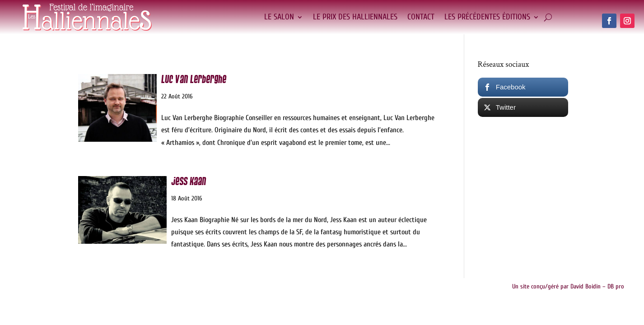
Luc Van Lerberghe (194, 80)
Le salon (279, 17)
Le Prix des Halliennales (355, 17)
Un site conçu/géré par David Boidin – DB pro (568, 286)
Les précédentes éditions (487, 17)
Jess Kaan (189, 182)
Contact (421, 17)
